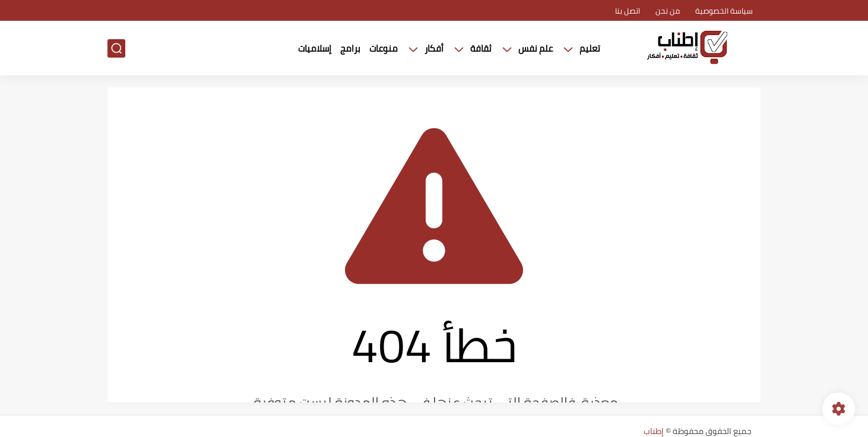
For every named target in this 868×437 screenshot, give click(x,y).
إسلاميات (315, 48)
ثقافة (481, 48)
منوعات (384, 48)
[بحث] (116, 48)
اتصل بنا (628, 11)
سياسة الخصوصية (724, 11)
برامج (350, 48)
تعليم (590, 48)
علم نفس (536, 48)
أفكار (434, 48)
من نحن (668, 11)
